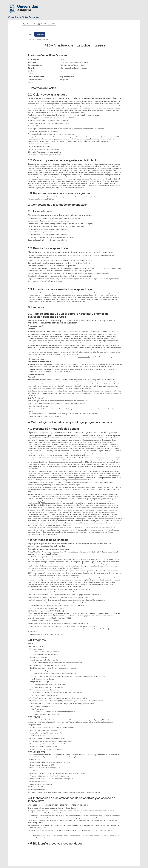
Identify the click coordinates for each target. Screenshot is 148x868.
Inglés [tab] (30, 34)
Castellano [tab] (40, 34)
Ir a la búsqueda (29, 24)
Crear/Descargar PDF (47, 24)
